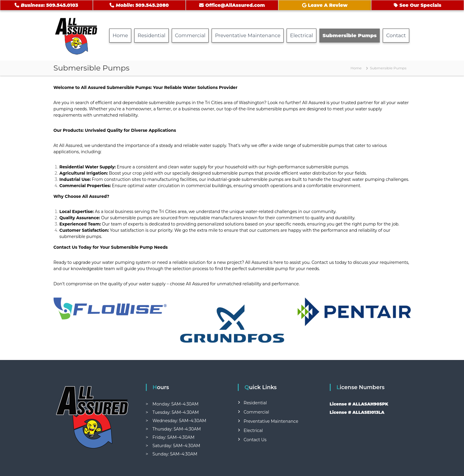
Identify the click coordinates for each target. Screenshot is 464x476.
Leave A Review (325, 5)
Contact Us (255, 440)
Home (120, 35)
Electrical (301, 35)
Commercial (190, 35)
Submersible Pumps (350, 35)
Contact (396, 35)
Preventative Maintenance (248, 35)
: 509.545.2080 (139, 5)
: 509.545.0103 (46, 5)
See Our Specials (418, 5)
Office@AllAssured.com (232, 5)
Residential (151, 35)
